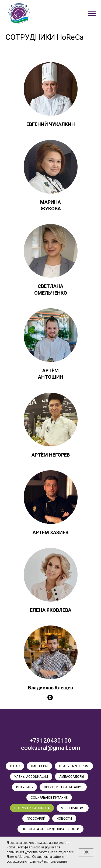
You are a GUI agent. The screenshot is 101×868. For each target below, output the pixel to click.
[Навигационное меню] (92, 13)
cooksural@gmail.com (51, 748)
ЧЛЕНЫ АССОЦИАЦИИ (31, 777)
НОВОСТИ (64, 819)
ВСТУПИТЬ (24, 787)
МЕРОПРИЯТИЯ (73, 808)
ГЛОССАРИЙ (36, 819)
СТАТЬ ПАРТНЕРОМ (74, 766)
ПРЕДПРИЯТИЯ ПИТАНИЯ (63, 787)
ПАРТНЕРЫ (39, 766)
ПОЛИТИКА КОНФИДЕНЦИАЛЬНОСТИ (50, 829)
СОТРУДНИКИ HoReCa (32, 808)
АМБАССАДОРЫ (72, 777)
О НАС (15, 766)
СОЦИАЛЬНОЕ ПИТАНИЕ (49, 798)
